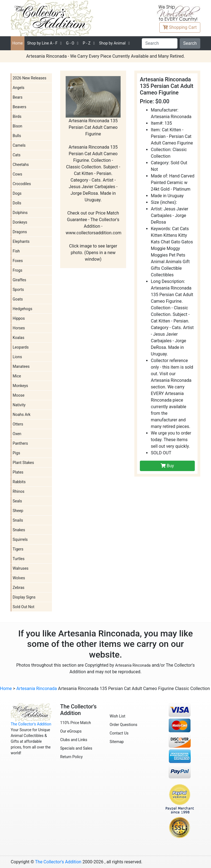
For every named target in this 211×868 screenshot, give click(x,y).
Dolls (17, 203)
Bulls (17, 136)
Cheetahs (21, 165)
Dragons (20, 232)
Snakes (19, 530)
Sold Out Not (23, 607)
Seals (17, 501)
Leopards (21, 347)
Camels (19, 145)
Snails (18, 520)
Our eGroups (71, 731)
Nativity (19, 405)
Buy (167, 466)
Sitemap (117, 742)
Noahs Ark (22, 414)
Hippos (19, 318)
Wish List (117, 716)
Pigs (16, 453)
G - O (70, 43)
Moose (19, 395)
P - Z (87, 43)
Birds (17, 116)
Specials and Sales (76, 748)
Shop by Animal (112, 43)
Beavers (20, 107)
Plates (18, 472)
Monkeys (20, 386)
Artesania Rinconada (133, 665)
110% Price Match (76, 723)
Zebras (19, 588)
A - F (42, 43)
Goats (18, 299)
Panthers (20, 443)
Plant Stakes (23, 463)
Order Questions (123, 725)
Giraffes (19, 280)
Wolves (19, 578)
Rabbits (19, 482)
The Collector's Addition (31, 724)
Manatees (21, 366)
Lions (17, 357)
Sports (18, 290)
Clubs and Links (74, 740)
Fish (16, 251)
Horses (19, 328)
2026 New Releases (30, 78)
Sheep (18, 511)
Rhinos (19, 491)
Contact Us (119, 733)
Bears (18, 97)
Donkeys (20, 222)
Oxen (17, 434)
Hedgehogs (22, 309)
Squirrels (20, 539)
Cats (17, 155)
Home (18, 43)
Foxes (18, 261)
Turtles (19, 559)
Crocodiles (22, 184)
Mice (17, 376)
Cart (180, 27)
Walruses (21, 568)
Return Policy (71, 757)
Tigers (18, 549)
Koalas (18, 338)
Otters (18, 424)
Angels (19, 88)
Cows (17, 174)
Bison (17, 126)
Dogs (17, 193)
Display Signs (24, 597)
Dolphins (20, 213)
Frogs (17, 270)
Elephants (21, 241)
